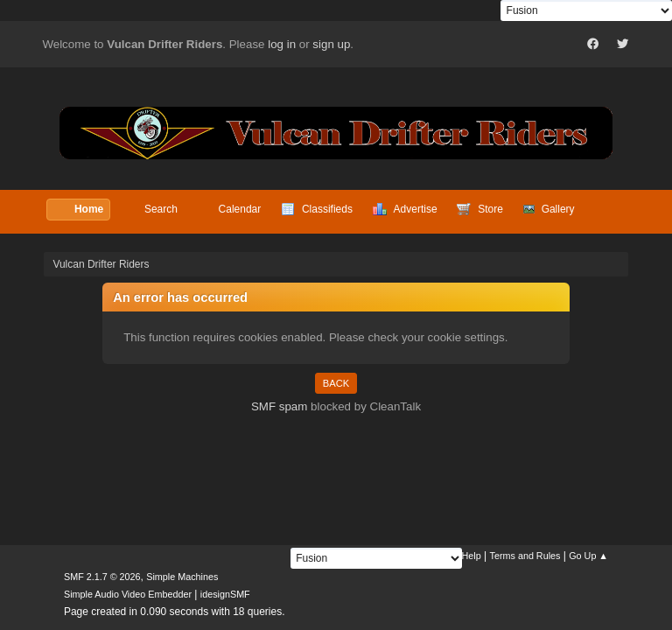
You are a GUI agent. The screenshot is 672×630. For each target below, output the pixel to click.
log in (282, 44)
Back (336, 383)
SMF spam (279, 406)
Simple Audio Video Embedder (128, 594)
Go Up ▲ (588, 556)
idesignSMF (225, 594)
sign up (331, 44)
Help (472, 556)
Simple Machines (182, 577)
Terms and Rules (525, 556)
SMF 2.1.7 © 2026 (102, 577)
